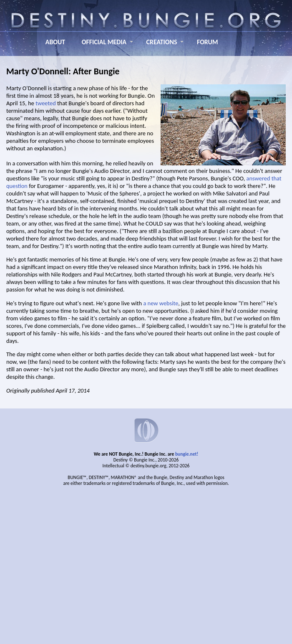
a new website (161, 303)
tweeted (46, 103)
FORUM (208, 42)
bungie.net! (187, 454)
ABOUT (55, 42)
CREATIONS (162, 42)
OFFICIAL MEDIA (104, 42)
